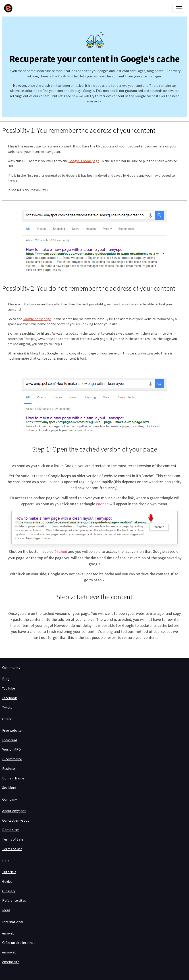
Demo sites (11, 830)
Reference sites (14, 900)
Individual (10, 740)
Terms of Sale (13, 839)
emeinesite (11, 962)
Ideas (6, 910)
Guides (7, 882)
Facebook (9, 698)
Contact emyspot (16, 820)
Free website (12, 730)
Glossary (9, 891)
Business (9, 769)
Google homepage (37, 319)
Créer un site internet (19, 943)
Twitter (8, 708)
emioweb (9, 952)
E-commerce (12, 759)
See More (9, 788)
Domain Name (13, 778)
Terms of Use (12, 849)
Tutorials (9, 872)
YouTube (9, 688)
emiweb (8, 933)
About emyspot (14, 811)
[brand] (9, 8)
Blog (6, 679)
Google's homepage (84, 161)
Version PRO (11, 749)
